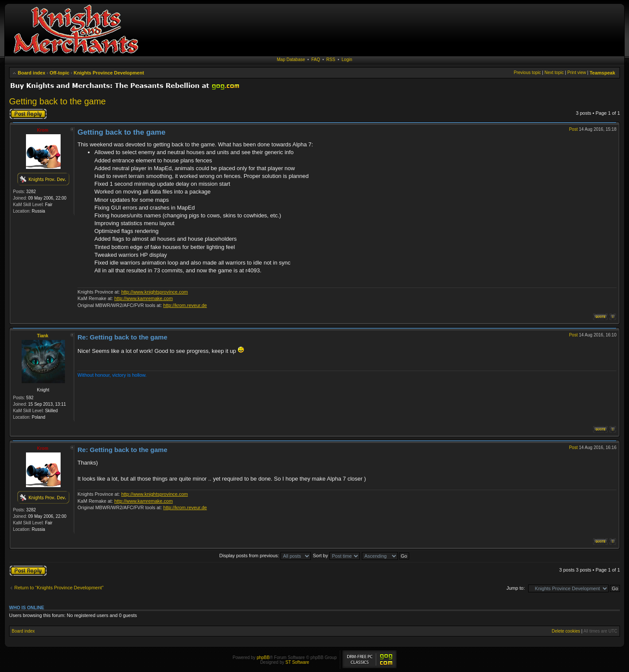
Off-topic (59, 73)
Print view (576, 73)
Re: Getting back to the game (123, 337)
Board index (32, 73)
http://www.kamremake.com (144, 298)
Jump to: (516, 588)
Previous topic (527, 73)
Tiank (43, 336)
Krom (42, 130)
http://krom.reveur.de (185, 305)
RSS (331, 60)
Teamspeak (602, 73)
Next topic (554, 73)
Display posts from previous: (265, 556)
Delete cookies (566, 631)
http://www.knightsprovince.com (155, 292)
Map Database (291, 60)
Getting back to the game (57, 101)
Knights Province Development (109, 73)
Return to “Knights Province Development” (59, 588)
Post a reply (28, 114)
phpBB (263, 657)
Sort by (336, 556)
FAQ (316, 60)
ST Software (297, 662)
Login (347, 60)
